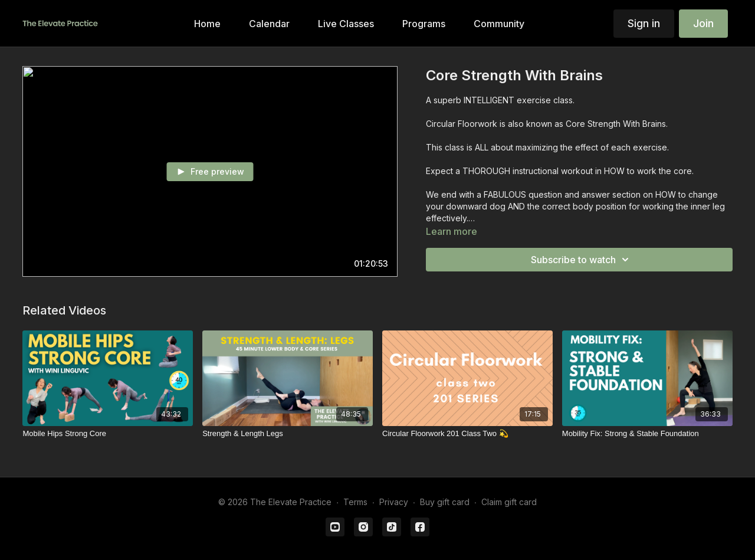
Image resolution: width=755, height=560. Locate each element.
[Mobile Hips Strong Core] (108, 434)
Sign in (644, 23)
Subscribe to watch (582, 260)
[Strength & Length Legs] (288, 434)
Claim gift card (509, 502)
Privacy (394, 502)
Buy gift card (445, 502)
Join (703, 23)
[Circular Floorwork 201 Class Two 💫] (467, 434)
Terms (355, 502)
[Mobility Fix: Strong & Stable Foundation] (647, 434)
